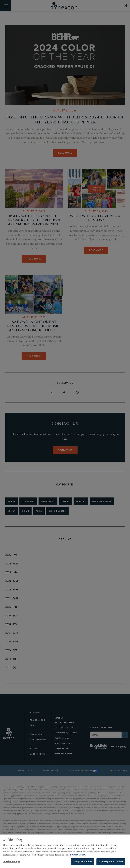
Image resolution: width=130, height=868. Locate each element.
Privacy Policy (78, 857)
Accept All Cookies (83, 864)
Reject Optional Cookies (111, 864)
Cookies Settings (11, 864)
